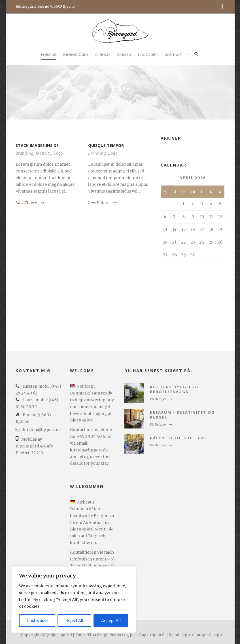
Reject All (74, 620)
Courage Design (207, 635)
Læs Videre (30, 203)
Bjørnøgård (76, 55)
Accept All (111, 620)
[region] (74, 600)
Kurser (124, 55)
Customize (37, 620)
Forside (49, 55)
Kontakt (173, 55)
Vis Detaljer (161, 399)
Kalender (148, 55)
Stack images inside (37, 145)
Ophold (102, 55)
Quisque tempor (106, 145)
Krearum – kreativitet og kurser (182, 415)
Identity (43, 153)
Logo (58, 153)
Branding (25, 153)
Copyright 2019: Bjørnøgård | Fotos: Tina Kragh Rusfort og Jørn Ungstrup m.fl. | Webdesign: (106, 635)
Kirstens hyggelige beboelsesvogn (175, 389)
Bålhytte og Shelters (178, 438)
